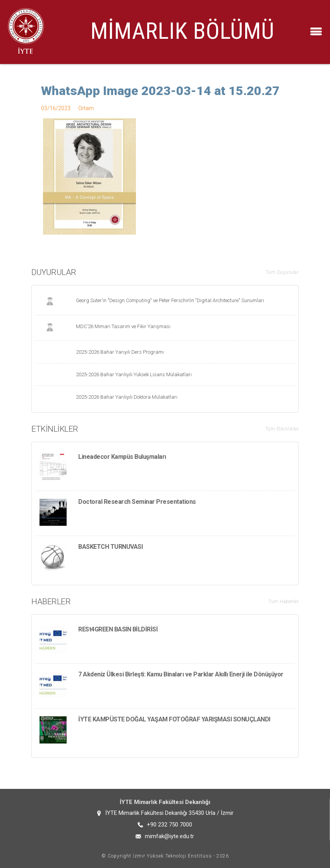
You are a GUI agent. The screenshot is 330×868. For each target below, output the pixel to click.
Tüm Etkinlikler (282, 429)
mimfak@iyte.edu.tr (169, 836)
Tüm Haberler (284, 602)
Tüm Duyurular (282, 272)
